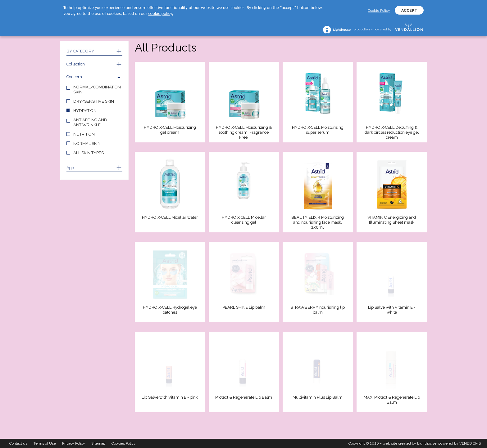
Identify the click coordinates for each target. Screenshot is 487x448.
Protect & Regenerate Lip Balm (244, 397)
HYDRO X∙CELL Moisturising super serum (318, 130)
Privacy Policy (74, 443)
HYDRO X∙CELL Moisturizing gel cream (170, 130)
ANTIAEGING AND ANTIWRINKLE (90, 122)
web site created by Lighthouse (410, 443)
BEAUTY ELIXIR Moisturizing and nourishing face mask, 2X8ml (318, 222)
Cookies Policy (124, 443)
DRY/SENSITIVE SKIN (94, 101)
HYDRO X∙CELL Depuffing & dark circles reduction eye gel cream (392, 132)
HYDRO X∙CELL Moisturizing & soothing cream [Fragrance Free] (244, 132)
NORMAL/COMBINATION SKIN (97, 90)
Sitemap (98, 443)
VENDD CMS (470, 443)
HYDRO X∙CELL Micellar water (170, 217)
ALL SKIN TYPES (89, 153)
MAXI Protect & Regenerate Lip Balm (392, 400)
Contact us (18, 443)
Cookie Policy (379, 11)
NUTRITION (84, 134)
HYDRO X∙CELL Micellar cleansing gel (244, 220)
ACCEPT (409, 11)
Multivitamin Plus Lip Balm (318, 397)
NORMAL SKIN (87, 143)
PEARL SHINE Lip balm (244, 307)
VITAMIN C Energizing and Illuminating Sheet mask (392, 220)
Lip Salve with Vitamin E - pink (170, 397)
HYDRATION (85, 111)
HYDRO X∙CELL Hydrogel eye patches (170, 310)
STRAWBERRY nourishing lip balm (318, 310)
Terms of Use (45, 443)
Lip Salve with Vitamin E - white (392, 310)
